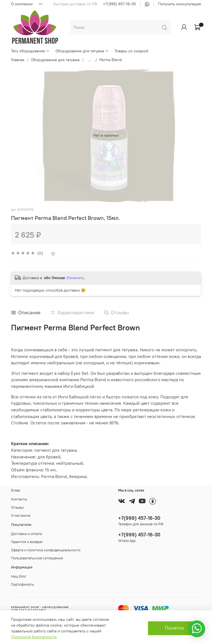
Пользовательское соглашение (37, 558)
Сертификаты (22, 584)
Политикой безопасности (34, 637)
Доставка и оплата (26, 534)
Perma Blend (111, 60)
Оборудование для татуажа (82, 51)
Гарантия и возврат (27, 542)
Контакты (19, 499)
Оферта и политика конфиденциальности (46, 550)
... (89, 60)
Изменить (75, 278)
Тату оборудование (30, 51)
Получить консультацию (180, 4)
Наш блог (19, 576)
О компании (22, 4)
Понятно (174, 628)
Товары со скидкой (131, 51)
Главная (18, 60)
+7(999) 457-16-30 (120, 4)
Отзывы (17, 507)
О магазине (21, 516)
